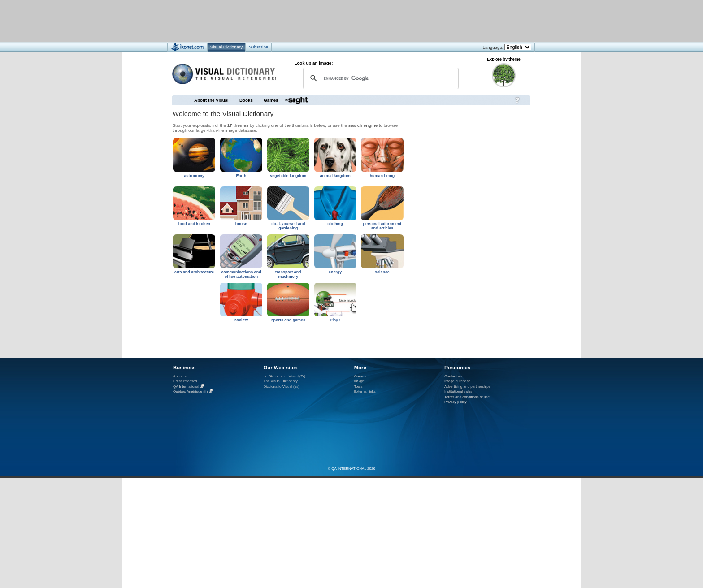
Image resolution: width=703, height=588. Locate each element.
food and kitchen (194, 224)
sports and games (288, 320)
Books (246, 100)
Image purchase (457, 381)
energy (335, 272)
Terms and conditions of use (467, 397)
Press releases (185, 381)
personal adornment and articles (382, 226)
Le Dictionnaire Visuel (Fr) (284, 376)
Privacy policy (456, 402)
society (241, 320)
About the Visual (211, 100)
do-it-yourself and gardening (288, 226)
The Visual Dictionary (280, 381)
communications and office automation (241, 274)
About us (180, 376)
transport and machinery (288, 274)
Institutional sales (458, 391)
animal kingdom (335, 176)
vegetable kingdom (288, 176)
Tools (358, 387)
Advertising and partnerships (467, 387)
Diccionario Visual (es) (281, 387)
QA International (186, 387)
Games (271, 100)
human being (382, 176)
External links (365, 391)
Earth (241, 176)
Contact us (453, 376)
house (241, 224)
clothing (335, 224)
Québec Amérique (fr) (191, 391)
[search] (380, 78)
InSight (360, 381)
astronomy (194, 176)
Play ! (335, 320)
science (382, 272)
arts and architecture (194, 272)
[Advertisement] (325, 20)
